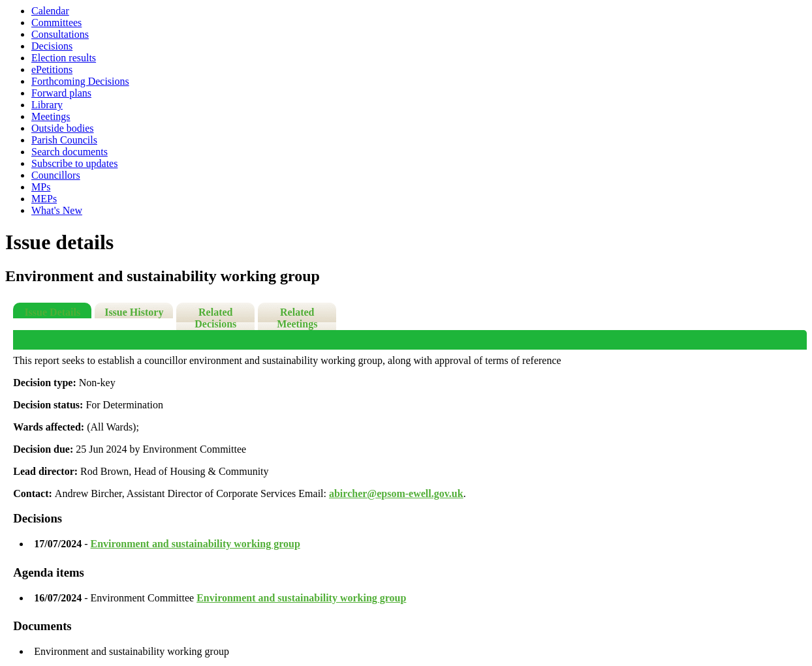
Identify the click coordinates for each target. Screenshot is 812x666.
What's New (57, 210)
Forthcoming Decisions (80, 81)
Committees (56, 23)
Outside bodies (63, 128)
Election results (64, 58)
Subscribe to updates (74, 163)
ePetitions (52, 69)
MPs (41, 187)
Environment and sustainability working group (195, 544)
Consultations (60, 34)
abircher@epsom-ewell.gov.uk (396, 493)
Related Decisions (215, 318)
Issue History (134, 312)
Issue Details (52, 312)
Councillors (56, 175)
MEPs (44, 199)
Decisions (52, 46)
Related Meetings (297, 318)
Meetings (51, 116)
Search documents (70, 152)
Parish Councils (64, 140)
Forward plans (61, 93)
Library (47, 105)
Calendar (50, 11)
